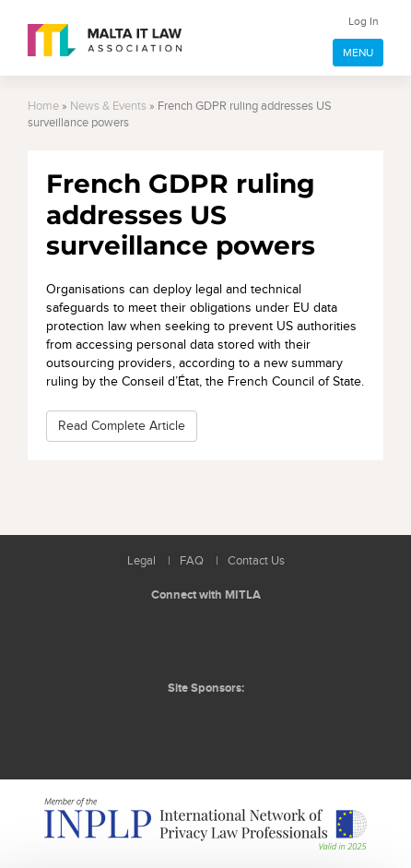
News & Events (108, 107)
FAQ (192, 561)
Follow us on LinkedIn (167, 639)
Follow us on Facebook (208, 639)
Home (43, 107)
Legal (141, 561)
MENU (358, 53)
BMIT (176, 725)
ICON (246, 725)
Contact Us (256, 561)
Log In (364, 21)
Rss (250, 639)
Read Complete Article (122, 426)
